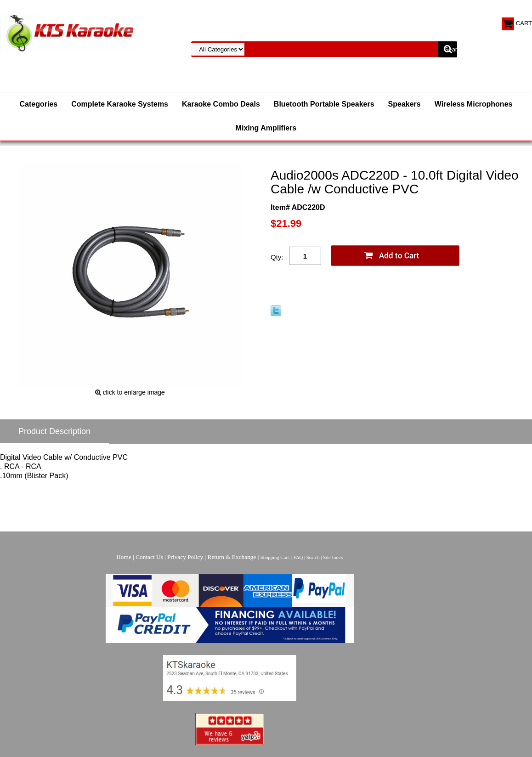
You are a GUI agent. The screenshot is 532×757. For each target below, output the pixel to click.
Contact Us (149, 557)
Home (124, 557)
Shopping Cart (275, 557)
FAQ (298, 557)
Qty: (277, 257)
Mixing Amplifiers (266, 128)
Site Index (333, 557)
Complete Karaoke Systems (120, 104)
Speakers (405, 104)
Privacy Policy (185, 557)
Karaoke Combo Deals (221, 104)
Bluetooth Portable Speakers (324, 104)
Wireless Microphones (474, 104)
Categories (39, 104)
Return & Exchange (232, 557)
